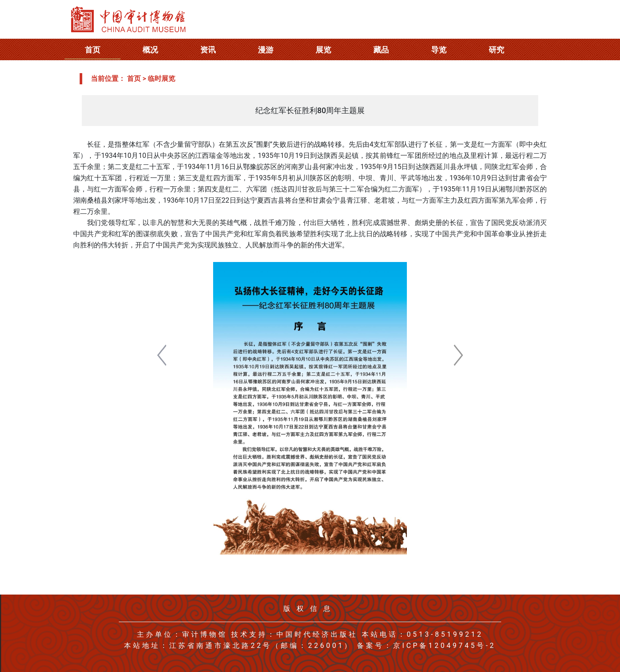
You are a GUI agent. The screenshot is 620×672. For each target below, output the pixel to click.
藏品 (381, 50)
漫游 (266, 50)
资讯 (208, 50)
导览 (439, 50)
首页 (93, 50)
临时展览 (161, 79)
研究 (496, 50)
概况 (150, 50)
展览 (323, 50)
